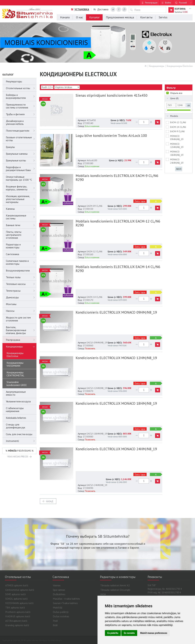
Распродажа (21, 340)
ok (189, 105)
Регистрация (151, 3)
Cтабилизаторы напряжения (15, 410)
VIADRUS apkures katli (18, 616)
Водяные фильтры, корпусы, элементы (21, 188)
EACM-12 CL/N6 (178, 122)
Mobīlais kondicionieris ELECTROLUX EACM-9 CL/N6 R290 (117, 178)
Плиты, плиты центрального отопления (21, 235)
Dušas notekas (61, 616)
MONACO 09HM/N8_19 (177, 138)
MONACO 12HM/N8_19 (177, 145)
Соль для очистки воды (19, 434)
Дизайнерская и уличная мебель (15, 122)
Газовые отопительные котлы (21, 139)
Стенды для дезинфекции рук (16, 426)
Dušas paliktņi (61, 612)
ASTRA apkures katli (16, 621)
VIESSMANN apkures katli (19, 603)
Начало (65, 17)
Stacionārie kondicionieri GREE (17, 384)
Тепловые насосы (21, 284)
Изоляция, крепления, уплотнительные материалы (21, 199)
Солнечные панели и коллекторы (21, 262)
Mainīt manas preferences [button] (154, 633)
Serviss (163, 17)
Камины (21, 209)
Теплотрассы (21, 291)
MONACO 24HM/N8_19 (177, 161)
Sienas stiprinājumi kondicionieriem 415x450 (112, 95)
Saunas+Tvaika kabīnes (65, 603)
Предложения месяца (120, 17)
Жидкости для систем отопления (18, 319)
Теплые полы (21, 277)
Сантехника (21, 254)
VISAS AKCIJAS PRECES (18, 457)
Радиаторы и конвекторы (21, 246)
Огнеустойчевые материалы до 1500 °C (19, 178)
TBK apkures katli (15, 607)
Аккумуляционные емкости (16, 393)
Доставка (101, 9)
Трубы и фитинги (21, 114)
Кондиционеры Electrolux (180, 66)
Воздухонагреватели (18, 270)
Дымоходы (21, 297)
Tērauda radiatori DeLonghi (115, 590)
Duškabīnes (59, 594)
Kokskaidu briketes (16, 418)
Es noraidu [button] (129, 633)
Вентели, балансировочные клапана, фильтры (21, 330)
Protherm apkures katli (18, 612)
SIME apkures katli (15, 594)
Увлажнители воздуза (18, 401)
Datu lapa (140, 201)
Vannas (57, 585)
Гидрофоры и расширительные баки (21, 169)
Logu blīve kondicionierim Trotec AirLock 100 (111, 135)
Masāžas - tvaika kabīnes (66, 599)
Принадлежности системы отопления (21, 106)
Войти (168, 3)
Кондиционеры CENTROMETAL (15, 374)
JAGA (103, 594)
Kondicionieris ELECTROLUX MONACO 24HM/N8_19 (116, 449)
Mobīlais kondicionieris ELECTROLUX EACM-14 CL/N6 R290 (118, 269)
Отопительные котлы (21, 88)
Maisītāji (58, 607)
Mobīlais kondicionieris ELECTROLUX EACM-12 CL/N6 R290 (118, 223)
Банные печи (21, 225)
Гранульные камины (21, 154)
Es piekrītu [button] (113, 633)
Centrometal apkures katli (20, 590)
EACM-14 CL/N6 (178, 127)
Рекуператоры (14, 81)
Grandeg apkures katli (17, 625)
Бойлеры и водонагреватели (21, 96)
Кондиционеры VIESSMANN (15, 364)
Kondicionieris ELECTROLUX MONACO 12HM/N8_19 (116, 358)
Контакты (146, 17)
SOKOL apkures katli (16, 599)
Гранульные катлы (21, 160)
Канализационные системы (21, 217)
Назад (50, 501)
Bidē (55, 625)
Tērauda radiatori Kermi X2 (115, 585)
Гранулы (10, 147)
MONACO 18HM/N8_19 (177, 153)
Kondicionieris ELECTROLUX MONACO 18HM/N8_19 (116, 403)
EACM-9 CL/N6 (177, 131)
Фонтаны (11, 304)
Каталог (94, 17)
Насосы (21, 311)
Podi (55, 621)
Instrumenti (21, 441)
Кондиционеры (157, 66)
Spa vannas (59, 590)
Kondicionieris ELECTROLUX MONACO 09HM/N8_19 (116, 312)
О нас (80, 17)
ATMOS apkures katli (17, 585)
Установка (80, 9)
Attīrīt (179, 169)
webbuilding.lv (56, 640)
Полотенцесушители (21, 131)
